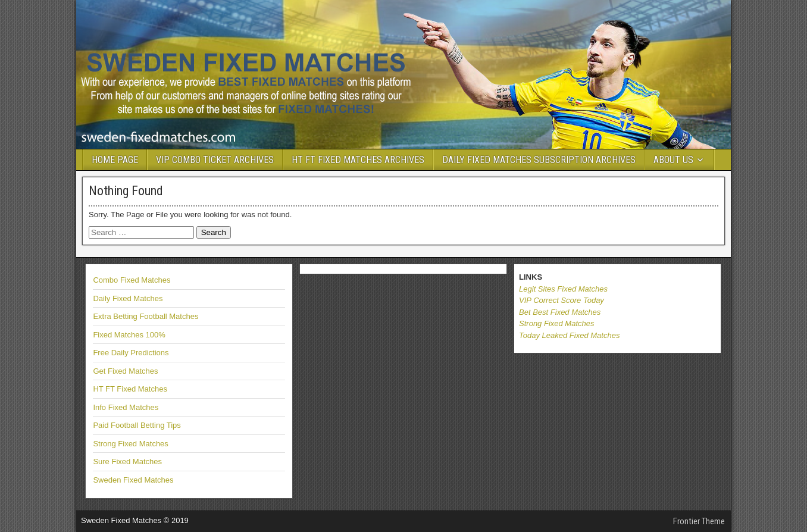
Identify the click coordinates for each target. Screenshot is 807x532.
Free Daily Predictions (131, 353)
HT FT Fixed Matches (130, 389)
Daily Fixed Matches (128, 298)
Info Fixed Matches (126, 407)
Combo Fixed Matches (132, 280)
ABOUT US (673, 160)
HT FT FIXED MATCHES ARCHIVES (358, 160)
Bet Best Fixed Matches (560, 312)
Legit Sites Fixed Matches (563, 289)
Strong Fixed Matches (130, 444)
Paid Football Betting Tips (137, 425)
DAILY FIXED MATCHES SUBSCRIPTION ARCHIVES (539, 160)
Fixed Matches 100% (129, 335)
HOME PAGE (115, 160)
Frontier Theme (699, 521)
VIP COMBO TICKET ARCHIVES (215, 160)
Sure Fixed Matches (127, 461)
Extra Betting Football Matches (146, 316)
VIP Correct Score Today (562, 300)
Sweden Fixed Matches (133, 480)
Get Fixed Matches (125, 371)
